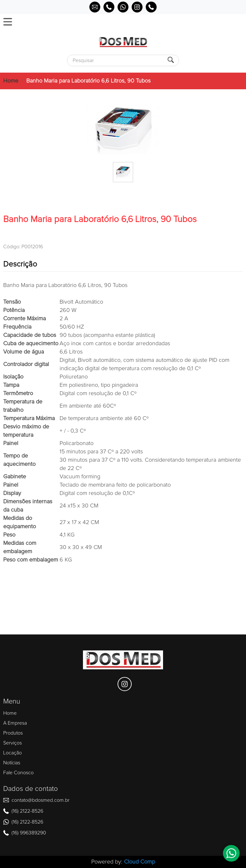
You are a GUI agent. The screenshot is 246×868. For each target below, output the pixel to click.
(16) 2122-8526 (27, 811)
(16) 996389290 (29, 833)
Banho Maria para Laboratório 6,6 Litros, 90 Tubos (88, 81)
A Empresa (15, 723)
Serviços (12, 743)
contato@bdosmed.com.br (41, 800)
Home (11, 81)
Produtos (13, 733)
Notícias (12, 763)
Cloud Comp (139, 862)
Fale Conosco (18, 773)
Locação (12, 753)
